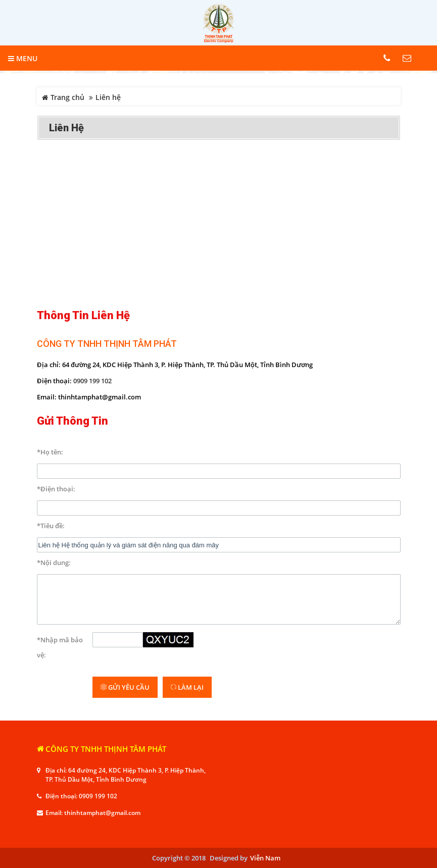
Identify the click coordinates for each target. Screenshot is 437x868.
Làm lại (187, 687)
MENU (23, 58)
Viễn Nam (265, 858)
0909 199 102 (92, 381)
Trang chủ (63, 97)
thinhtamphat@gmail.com (102, 813)
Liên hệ (66, 128)
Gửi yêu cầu (125, 687)
